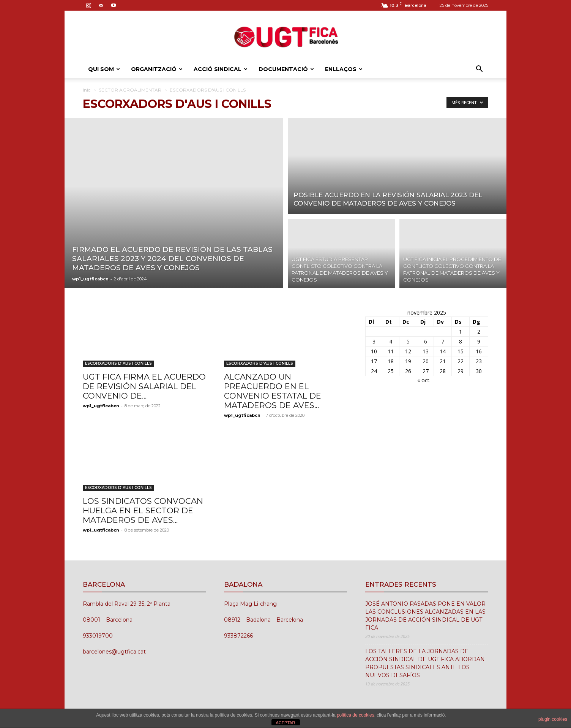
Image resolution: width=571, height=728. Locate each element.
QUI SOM (104, 69)
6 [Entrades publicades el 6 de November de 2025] (426, 341)
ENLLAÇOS (344, 69)
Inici (87, 90)
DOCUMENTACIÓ (286, 69)
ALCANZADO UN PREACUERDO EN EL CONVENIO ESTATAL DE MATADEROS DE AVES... (273, 391)
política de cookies (356, 715)
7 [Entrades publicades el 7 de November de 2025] (443, 341)
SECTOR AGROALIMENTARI (131, 90)
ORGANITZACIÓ (157, 69)
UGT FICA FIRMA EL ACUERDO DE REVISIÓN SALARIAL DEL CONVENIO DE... (144, 386)
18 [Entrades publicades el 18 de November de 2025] (391, 361)
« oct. (424, 380)
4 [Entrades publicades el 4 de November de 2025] (391, 341)
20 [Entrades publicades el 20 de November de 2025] (426, 361)
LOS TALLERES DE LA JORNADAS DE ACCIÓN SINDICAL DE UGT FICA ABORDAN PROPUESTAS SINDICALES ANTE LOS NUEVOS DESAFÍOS (425, 663)
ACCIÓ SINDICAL (221, 69)
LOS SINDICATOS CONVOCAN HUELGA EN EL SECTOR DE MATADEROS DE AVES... (143, 510)
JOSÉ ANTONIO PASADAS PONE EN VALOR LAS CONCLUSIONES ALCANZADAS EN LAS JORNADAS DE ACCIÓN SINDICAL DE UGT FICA (425, 616)
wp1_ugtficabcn (90, 279)
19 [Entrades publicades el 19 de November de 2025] (408, 361)
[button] (479, 70)
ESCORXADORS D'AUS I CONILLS (118, 363)
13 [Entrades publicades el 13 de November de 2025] (426, 351)
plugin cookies (553, 719)
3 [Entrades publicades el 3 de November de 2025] (374, 341)
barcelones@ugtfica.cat (114, 652)
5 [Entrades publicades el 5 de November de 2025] (408, 341)
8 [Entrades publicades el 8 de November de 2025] (461, 341)
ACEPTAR (285, 723)
